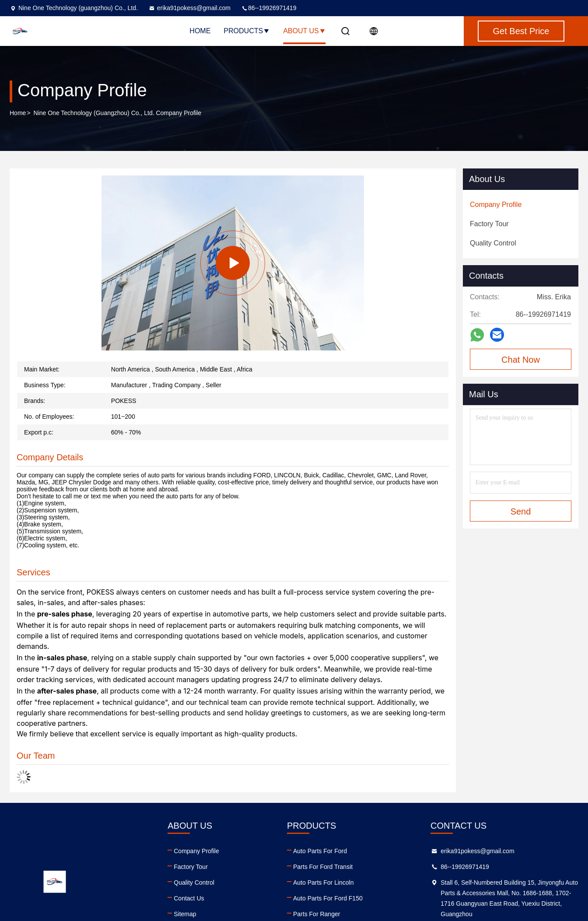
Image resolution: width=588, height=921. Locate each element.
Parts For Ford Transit (323, 867)
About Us (304, 31)
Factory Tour (191, 867)
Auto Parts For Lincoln (324, 882)
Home (200, 31)
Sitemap (185, 914)
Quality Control (194, 882)
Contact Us (189, 898)
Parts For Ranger (317, 914)
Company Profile (196, 851)
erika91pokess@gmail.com (189, 8)
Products (247, 31)
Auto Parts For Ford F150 (328, 898)
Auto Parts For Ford (320, 851)
